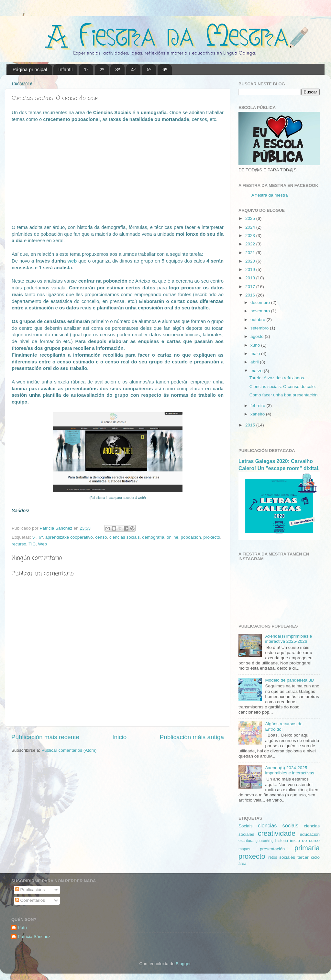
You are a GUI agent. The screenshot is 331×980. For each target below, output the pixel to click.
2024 (251, 227)
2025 (251, 218)
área (242, 864)
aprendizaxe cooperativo (69, 537)
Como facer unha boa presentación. (284, 395)
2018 (251, 278)
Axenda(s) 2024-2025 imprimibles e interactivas (290, 770)
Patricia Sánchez (34, 937)
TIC (32, 544)
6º (165, 69)
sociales (287, 857)
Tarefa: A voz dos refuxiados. (277, 378)
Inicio (119, 737)
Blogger (183, 964)
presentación (272, 849)
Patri (22, 927)
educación (310, 834)
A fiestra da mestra (270, 195)
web (72, 261)
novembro (261, 311)
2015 (251, 425)
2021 (251, 253)
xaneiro (258, 414)
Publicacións (30, 890)
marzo (257, 371)
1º (86, 69)
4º (133, 69)
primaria (307, 848)
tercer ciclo (309, 857)
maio (256, 354)
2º (102, 69)
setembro (260, 328)
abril (255, 362)
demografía (153, 537)
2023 (251, 236)
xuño (256, 345)
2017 (251, 287)
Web (43, 544)
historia (282, 841)
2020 (251, 261)
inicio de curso (305, 840)
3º (117, 69)
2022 (251, 244)
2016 (251, 295)
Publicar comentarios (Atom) (69, 750)
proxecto (212, 537)
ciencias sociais (125, 537)
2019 (251, 269)
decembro (261, 302)
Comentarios (30, 900)
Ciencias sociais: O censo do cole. (283, 387)
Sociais (246, 826)
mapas (244, 849)
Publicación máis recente (45, 737)
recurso (19, 544)
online (172, 537)
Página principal (30, 69)
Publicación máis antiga (192, 737)
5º (149, 69)
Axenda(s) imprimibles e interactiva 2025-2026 (288, 639)
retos (273, 857)
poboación (191, 537)
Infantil (65, 69)
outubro (259, 320)
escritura (246, 841)
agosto (258, 336)
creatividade (277, 833)
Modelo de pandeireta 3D (290, 680)
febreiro (259, 406)
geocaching (265, 841)
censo (101, 537)
